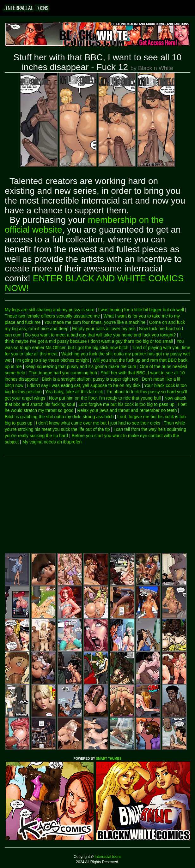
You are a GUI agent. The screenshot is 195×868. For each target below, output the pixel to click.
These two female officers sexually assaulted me (52, 316)
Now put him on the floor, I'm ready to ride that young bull (105, 398)
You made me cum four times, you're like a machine (95, 322)
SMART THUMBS (109, 759)
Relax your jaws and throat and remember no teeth (127, 410)
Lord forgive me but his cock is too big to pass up (126, 404)
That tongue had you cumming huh (63, 373)
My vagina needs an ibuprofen (52, 442)
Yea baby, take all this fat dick (74, 392)
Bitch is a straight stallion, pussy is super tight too (90, 379)
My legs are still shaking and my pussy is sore (50, 310)
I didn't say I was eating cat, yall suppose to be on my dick (84, 385)
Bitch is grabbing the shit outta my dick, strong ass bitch (59, 417)
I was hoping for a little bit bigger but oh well (141, 310)
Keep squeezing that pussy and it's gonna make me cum (81, 366)
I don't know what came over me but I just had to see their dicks (98, 423)
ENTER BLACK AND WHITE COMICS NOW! (94, 283)
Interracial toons (107, 857)
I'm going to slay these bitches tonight (52, 360)
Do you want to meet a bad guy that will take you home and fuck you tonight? (100, 335)
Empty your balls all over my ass (104, 329)
